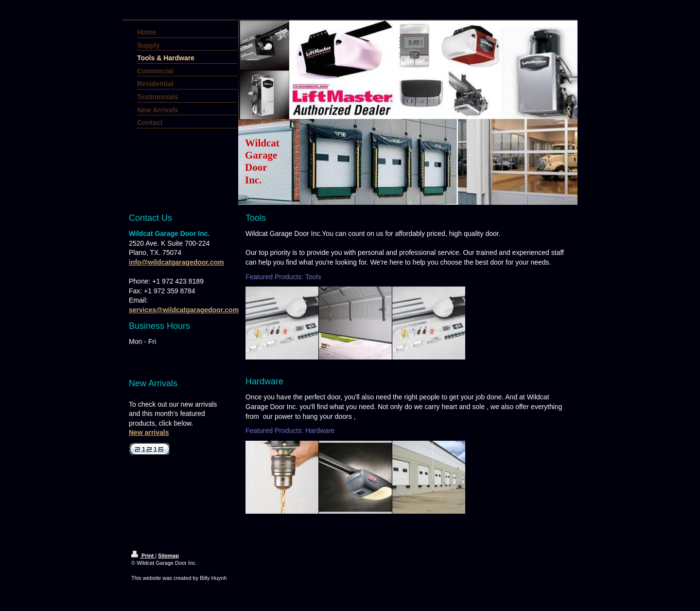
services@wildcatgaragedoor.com (184, 310)
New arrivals (149, 432)
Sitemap (168, 556)
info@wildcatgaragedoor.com (176, 262)
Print (143, 556)
